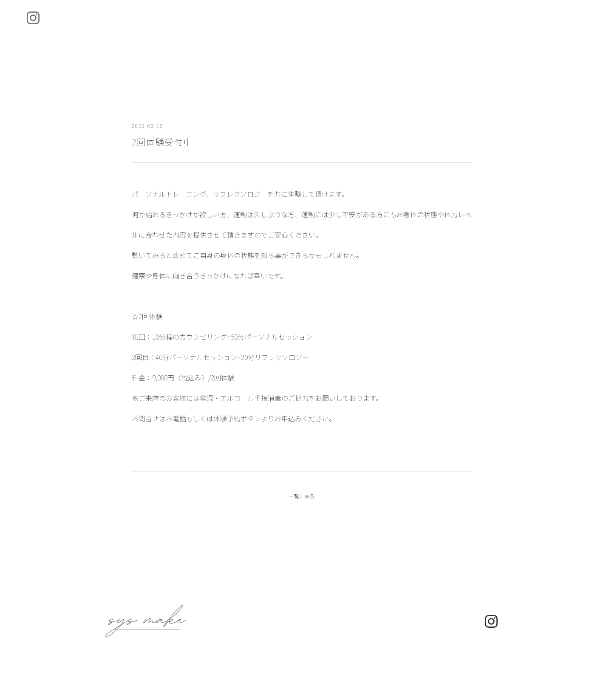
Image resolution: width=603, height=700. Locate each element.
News (312, 28)
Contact (432, 28)
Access (369, 28)
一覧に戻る (302, 516)
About (206, 28)
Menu (260, 28)
